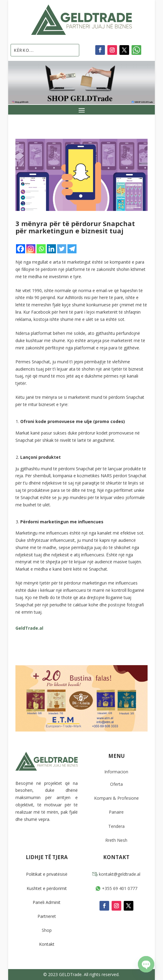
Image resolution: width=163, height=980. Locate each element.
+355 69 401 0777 (116, 888)
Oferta (116, 784)
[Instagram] (31, 249)
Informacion (116, 772)
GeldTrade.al (29, 628)
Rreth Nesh (116, 840)
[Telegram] (72, 249)
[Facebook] (21, 249)
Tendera (116, 826)
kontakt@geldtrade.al (116, 874)
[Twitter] (62, 249)
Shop (47, 930)
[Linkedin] (51, 249)
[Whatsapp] (41, 249)
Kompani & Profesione (116, 798)
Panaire (116, 812)
